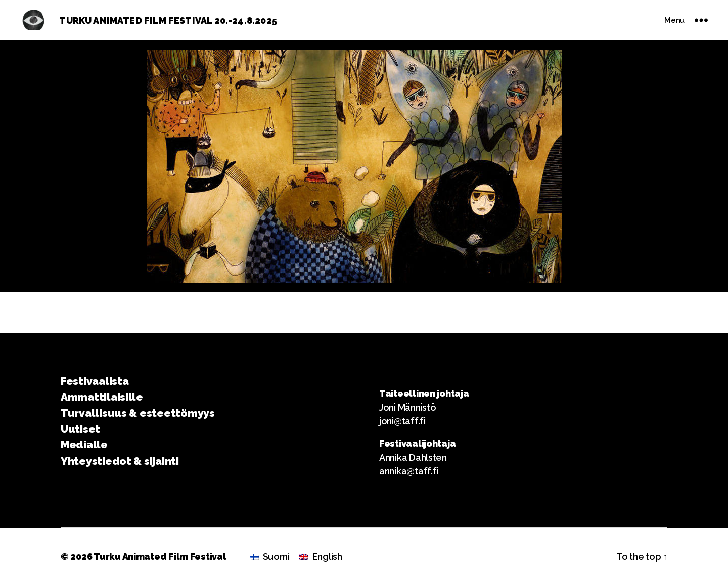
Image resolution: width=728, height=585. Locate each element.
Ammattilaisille (102, 397)
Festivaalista (95, 381)
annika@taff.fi (409, 471)
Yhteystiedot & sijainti (120, 461)
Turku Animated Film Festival (160, 556)
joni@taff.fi (402, 421)
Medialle (84, 445)
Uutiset (80, 429)
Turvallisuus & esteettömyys (138, 413)
